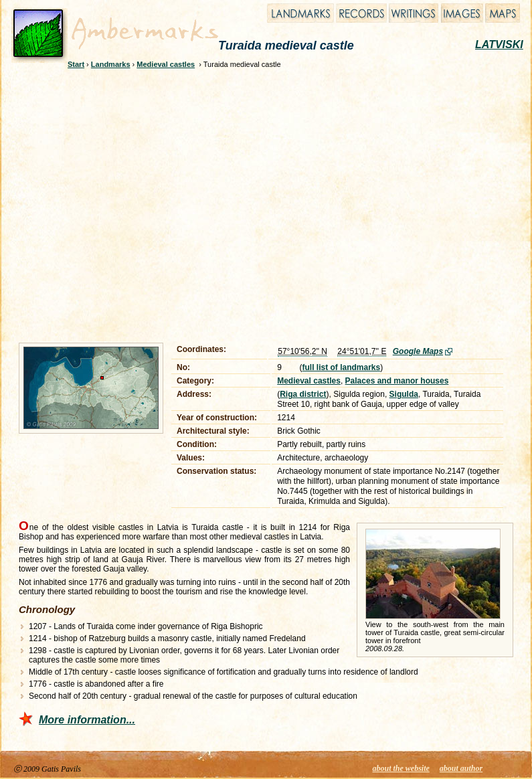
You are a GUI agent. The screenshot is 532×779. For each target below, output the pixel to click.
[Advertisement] (125, 204)
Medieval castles (166, 64)
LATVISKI (499, 45)
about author (461, 768)
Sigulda (404, 394)
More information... (87, 720)
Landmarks (111, 64)
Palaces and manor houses (397, 381)
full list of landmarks (342, 367)
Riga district (303, 394)
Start (76, 64)
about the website (401, 768)
